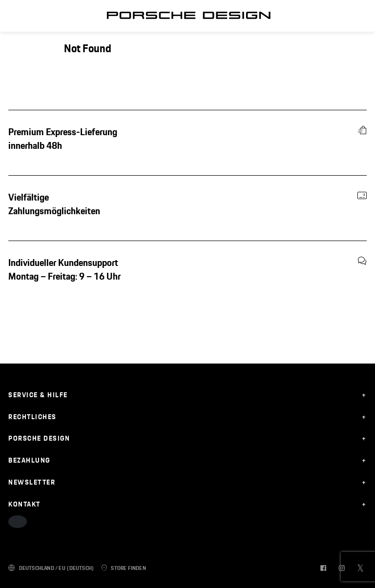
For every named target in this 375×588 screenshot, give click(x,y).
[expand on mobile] (187, 395)
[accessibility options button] (18, 522)
